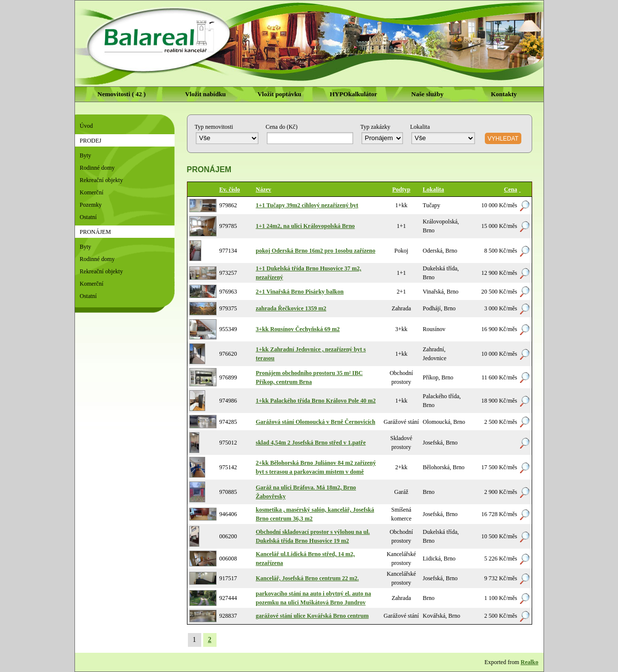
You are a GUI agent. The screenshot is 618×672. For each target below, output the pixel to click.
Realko (530, 662)
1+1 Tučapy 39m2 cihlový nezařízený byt (307, 205)
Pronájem (95, 232)
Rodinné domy (97, 168)
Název (264, 189)
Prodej (91, 141)
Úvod (87, 126)
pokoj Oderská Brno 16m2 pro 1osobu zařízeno (316, 251)
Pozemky (91, 205)
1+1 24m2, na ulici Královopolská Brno (306, 226)
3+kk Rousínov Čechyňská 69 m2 (298, 329)
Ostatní (89, 217)
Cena (511, 189)
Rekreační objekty (102, 180)
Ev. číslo (230, 189)
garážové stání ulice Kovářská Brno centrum (312, 616)
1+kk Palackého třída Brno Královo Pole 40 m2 (316, 401)
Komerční (92, 192)
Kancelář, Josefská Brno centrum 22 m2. (308, 578)
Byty (86, 155)
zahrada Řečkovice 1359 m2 (291, 308)
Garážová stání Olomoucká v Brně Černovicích (316, 422)
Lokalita (433, 189)
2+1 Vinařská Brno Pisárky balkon (300, 292)
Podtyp (401, 189)
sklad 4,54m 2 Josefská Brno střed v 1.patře (311, 443)
